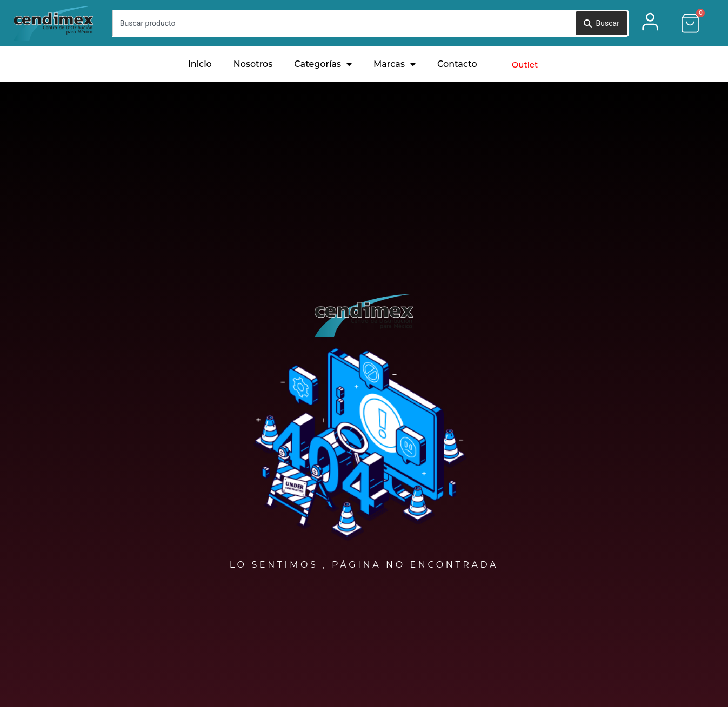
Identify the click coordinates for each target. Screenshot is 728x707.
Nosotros (253, 64)
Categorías (323, 64)
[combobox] (343, 23)
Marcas (395, 64)
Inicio (200, 64)
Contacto (457, 64)
